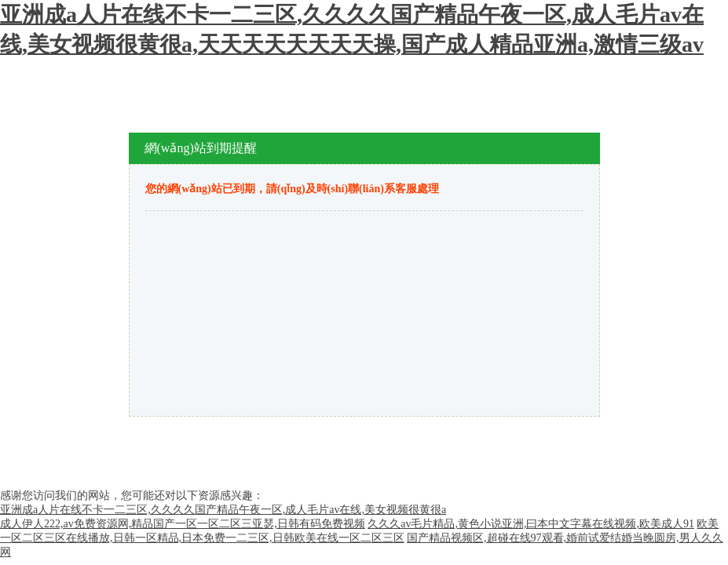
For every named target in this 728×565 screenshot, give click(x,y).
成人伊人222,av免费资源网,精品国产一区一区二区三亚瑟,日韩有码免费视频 (183, 524)
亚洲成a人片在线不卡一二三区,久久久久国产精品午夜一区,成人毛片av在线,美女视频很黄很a (223, 510)
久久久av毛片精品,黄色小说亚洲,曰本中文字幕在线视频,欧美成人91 (531, 524)
